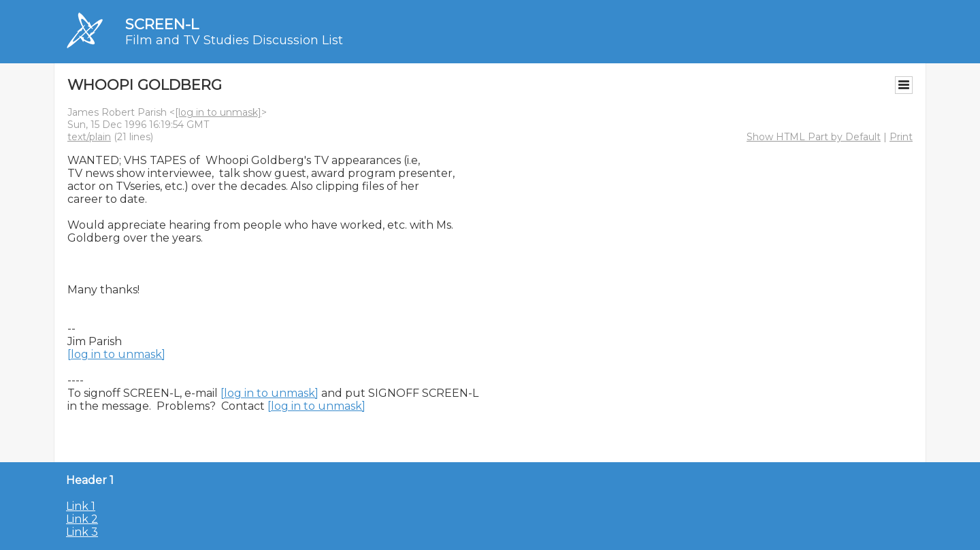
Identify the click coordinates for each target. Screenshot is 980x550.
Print (901, 137)
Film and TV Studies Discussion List (234, 40)
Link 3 (82, 532)
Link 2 (82, 519)
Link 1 (81, 506)
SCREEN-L (162, 24)
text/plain (89, 137)
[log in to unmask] (218, 112)
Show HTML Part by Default (814, 137)
